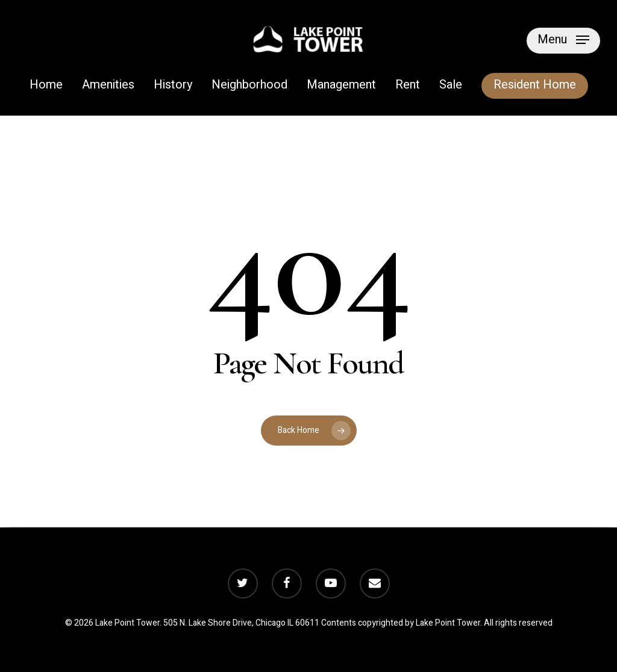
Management (341, 86)
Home (46, 86)
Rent (408, 86)
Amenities (108, 86)
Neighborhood (249, 86)
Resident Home (535, 86)
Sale (451, 86)
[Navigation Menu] (563, 39)
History (173, 86)
